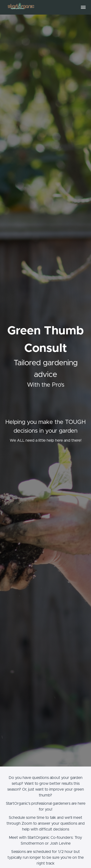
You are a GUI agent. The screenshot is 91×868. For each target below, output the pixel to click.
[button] (83, 7)
